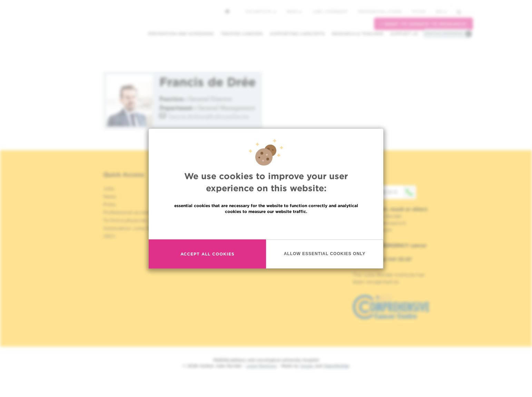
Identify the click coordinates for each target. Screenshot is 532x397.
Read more (266, 227)
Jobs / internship (330, 11)
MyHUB (419, 11)
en (441, 12)
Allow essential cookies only (325, 254)
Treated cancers (242, 34)
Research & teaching (358, 34)
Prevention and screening (181, 34)
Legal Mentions (261, 366)
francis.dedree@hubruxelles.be (209, 116)
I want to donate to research (423, 24)
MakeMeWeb (337, 366)
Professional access (380, 11)
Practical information (444, 33)
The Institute (260, 11)
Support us (404, 34)
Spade (307, 366)
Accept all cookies (208, 254)
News (294, 11)
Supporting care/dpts (297, 34)
